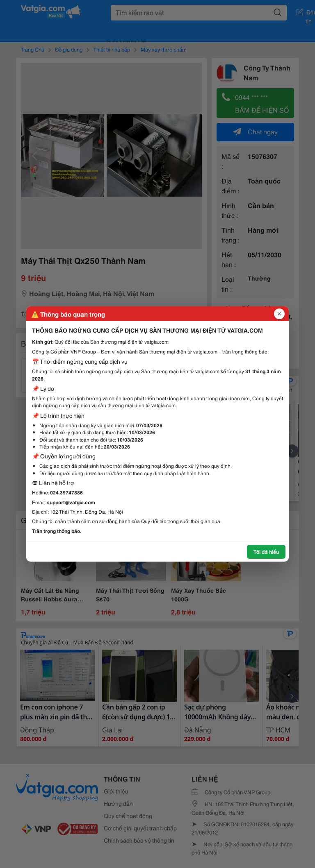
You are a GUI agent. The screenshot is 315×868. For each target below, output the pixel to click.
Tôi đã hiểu (266, 552)
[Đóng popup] (279, 314)
